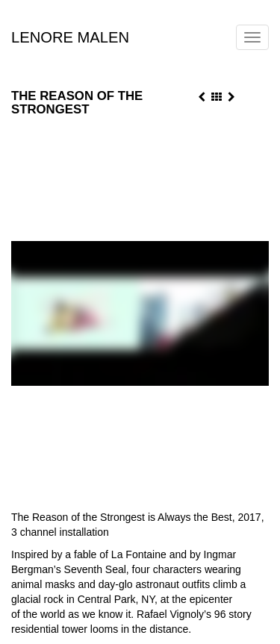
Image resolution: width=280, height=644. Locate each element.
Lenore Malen (70, 35)
